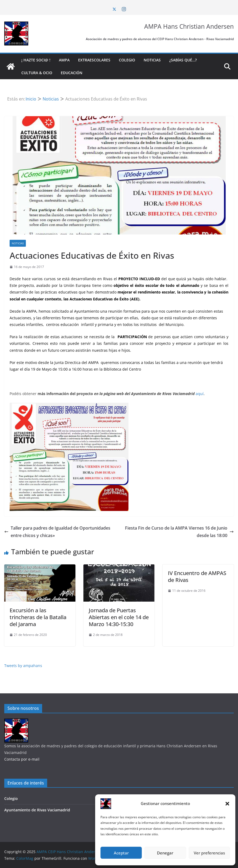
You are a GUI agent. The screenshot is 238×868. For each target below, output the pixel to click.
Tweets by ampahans (23, 666)
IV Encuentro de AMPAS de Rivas (197, 576)
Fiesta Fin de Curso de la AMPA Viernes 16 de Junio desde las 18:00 (179, 532)
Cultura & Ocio (37, 73)
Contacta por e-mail (22, 759)
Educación (72, 73)
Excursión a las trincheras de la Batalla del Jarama (38, 617)
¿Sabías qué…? (183, 60)
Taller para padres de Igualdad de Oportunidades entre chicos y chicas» (57, 532)
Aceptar (121, 853)
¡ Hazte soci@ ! (36, 60)
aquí (200, 394)
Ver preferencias (209, 853)
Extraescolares (94, 60)
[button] (227, 804)
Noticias (152, 60)
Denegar (165, 853)
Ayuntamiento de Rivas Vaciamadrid (37, 810)
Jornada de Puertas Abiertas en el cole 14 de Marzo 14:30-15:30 (119, 617)
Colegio (127, 60)
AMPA (64, 60)
